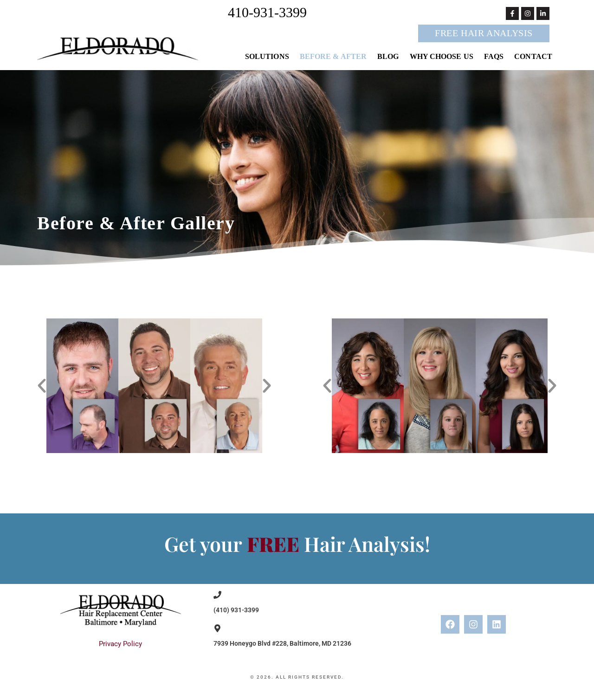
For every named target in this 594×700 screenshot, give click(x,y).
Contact (533, 57)
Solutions (267, 57)
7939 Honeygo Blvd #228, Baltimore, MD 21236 (282, 643)
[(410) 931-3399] (217, 595)
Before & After (333, 57)
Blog (388, 57)
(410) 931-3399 (236, 610)
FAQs (494, 57)
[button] (42, 386)
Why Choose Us (442, 57)
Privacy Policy (120, 644)
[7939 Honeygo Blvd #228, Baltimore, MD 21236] (217, 628)
